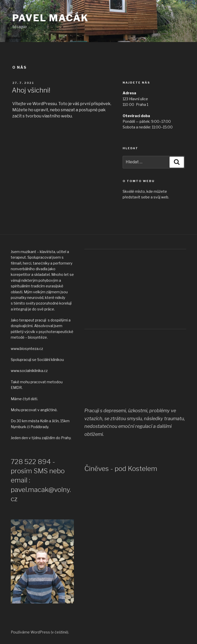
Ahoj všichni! (31, 90)
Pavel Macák (51, 18)
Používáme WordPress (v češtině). (40, 632)
